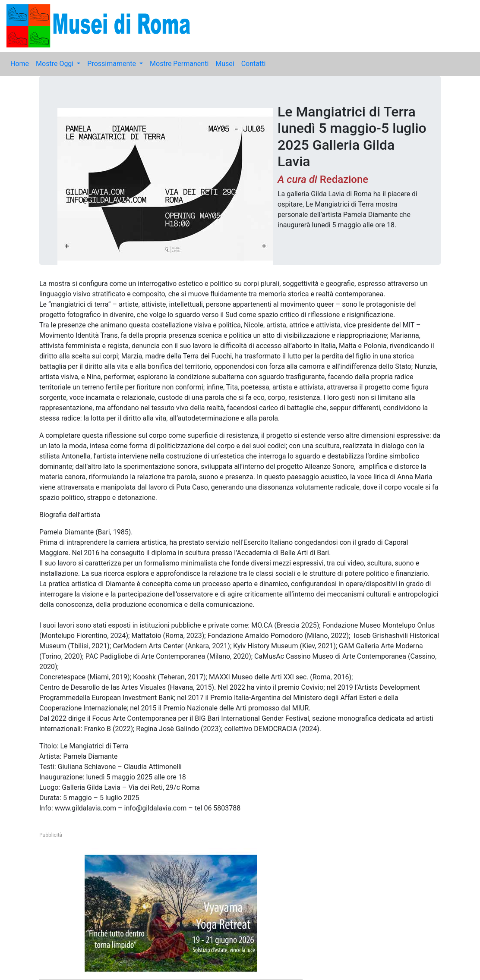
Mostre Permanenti (179, 64)
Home (20, 64)
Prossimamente (112, 64)
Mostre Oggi (55, 64)
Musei (225, 64)
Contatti (254, 64)
